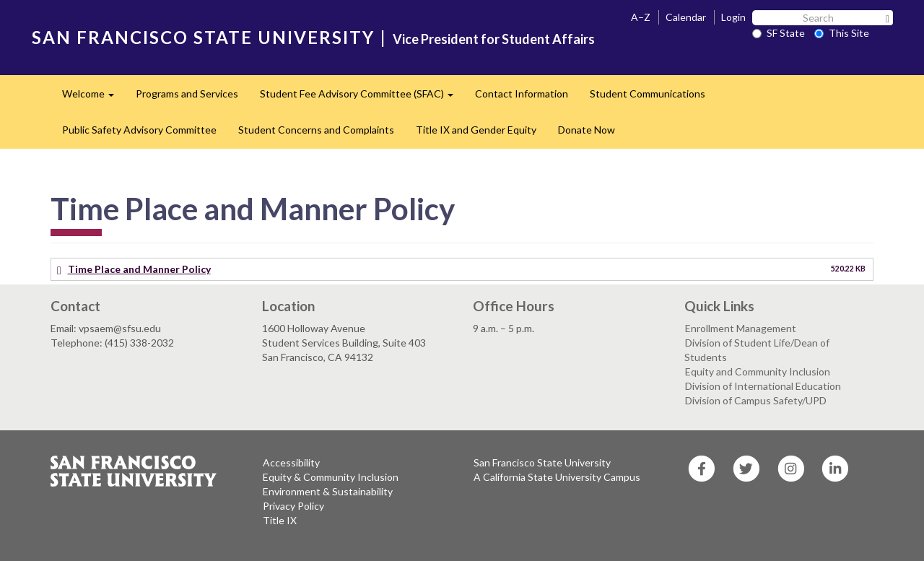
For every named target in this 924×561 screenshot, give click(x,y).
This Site (842, 33)
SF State (779, 33)
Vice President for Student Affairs (494, 39)
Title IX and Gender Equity (476, 130)
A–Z (641, 17)
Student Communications (648, 93)
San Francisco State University (542, 462)
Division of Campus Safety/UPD (756, 400)
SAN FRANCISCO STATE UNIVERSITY (203, 37)
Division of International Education (763, 386)
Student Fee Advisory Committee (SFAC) (362, 98)
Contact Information (522, 93)
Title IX (280, 520)
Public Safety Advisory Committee (139, 130)
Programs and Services (187, 93)
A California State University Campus (557, 477)
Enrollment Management (741, 328)
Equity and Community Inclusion (758, 371)
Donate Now (587, 130)
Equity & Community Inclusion (331, 477)
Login (733, 17)
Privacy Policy (293, 506)
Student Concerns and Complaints (316, 130)
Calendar (686, 17)
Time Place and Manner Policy (139, 269)
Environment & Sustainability (328, 491)
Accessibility (291, 462)
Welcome (93, 98)
